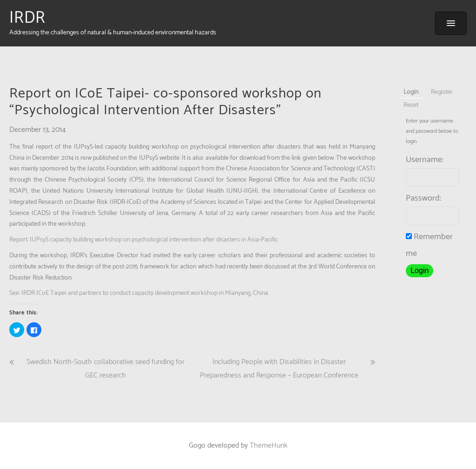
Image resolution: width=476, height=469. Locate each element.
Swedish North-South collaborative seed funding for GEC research (106, 369)
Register (442, 92)
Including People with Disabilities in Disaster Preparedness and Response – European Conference (279, 369)
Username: (425, 160)
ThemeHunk (269, 446)
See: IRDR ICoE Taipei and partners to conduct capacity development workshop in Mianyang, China (139, 293)
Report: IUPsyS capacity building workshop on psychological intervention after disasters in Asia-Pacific (144, 240)
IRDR (27, 18)
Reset (411, 105)
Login (411, 92)
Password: (423, 198)
